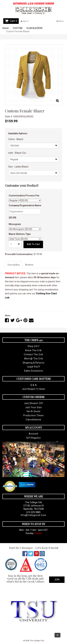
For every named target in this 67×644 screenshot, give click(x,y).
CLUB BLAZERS (34, 28)
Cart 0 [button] (11, 21)
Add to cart (33, 244)
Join (57, 580)
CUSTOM (18, 28)
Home (6, 28)
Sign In (25, 21)
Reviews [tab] (29, 265)
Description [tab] (14, 265)
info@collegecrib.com (34, 515)
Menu (60, 21)
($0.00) (12, 218)
